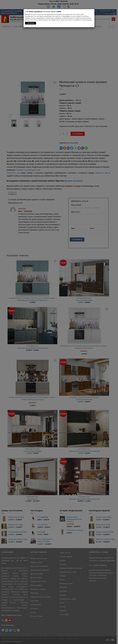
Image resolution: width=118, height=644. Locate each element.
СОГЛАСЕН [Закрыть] (30, 23)
